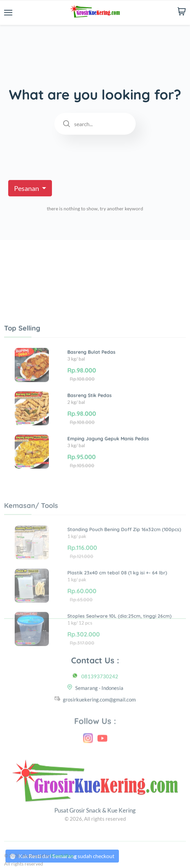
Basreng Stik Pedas (90, 432)
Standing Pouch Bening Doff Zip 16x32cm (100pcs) (124, 576)
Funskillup (62, 864)
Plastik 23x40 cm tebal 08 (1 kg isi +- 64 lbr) (117, 619)
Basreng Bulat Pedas (91, 388)
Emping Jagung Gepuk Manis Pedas (108, 475)
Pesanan (27, 188)
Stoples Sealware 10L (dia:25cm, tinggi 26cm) (119, 663)
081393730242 (100, 688)
